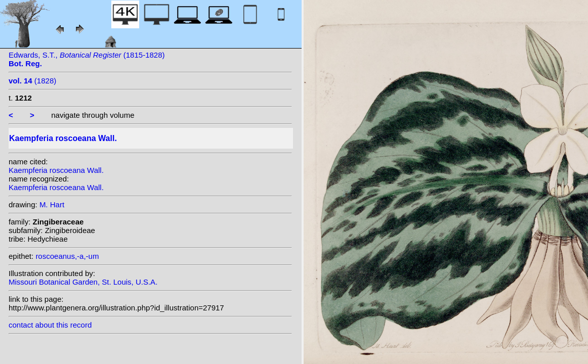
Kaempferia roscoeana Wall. (56, 170)
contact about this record (50, 325)
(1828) (32, 81)
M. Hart (52, 204)
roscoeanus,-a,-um (67, 256)
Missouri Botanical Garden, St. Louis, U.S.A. (83, 282)
